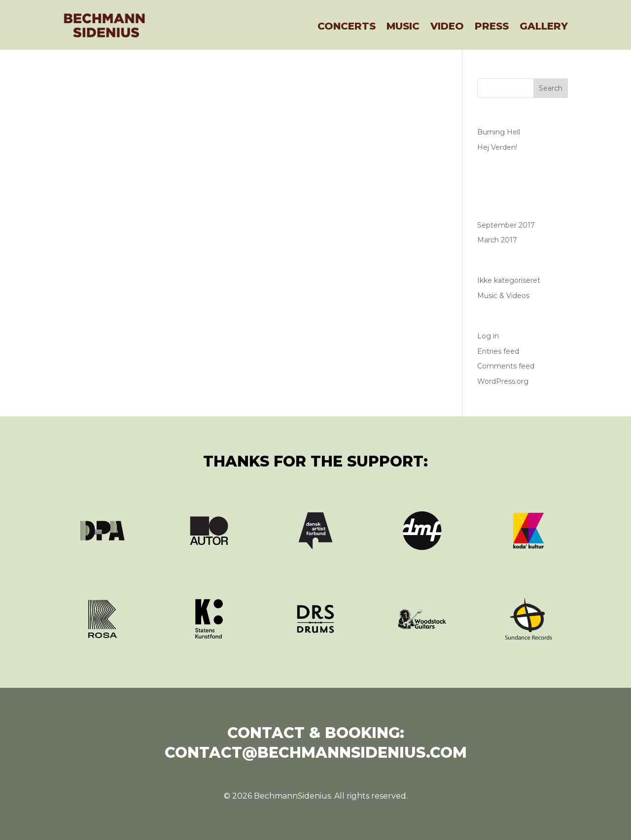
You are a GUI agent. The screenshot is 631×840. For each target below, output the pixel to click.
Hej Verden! (497, 147)
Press (492, 26)
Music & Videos (503, 296)
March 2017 (497, 240)
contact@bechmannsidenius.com (316, 753)
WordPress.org (503, 381)
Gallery (544, 26)
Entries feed (498, 351)
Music (403, 26)
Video (447, 26)
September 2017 (506, 225)
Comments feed (506, 366)
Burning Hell (499, 132)
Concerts (347, 26)
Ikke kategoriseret (509, 280)
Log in (488, 336)
